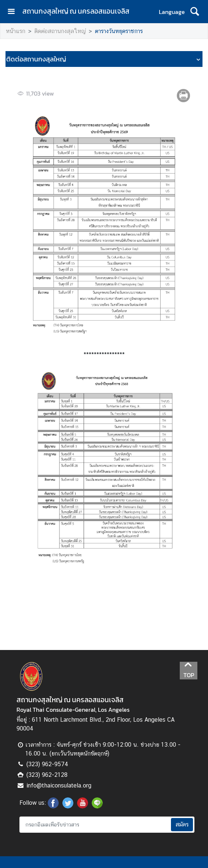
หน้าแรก (16, 31)
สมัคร (182, 824)
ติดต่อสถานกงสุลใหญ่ (60, 31)
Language (172, 12)
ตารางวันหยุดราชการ (119, 31)
